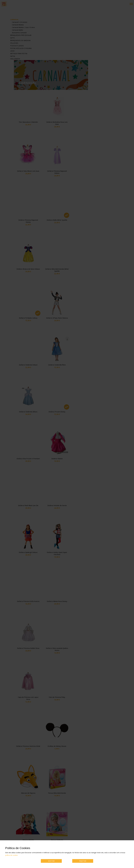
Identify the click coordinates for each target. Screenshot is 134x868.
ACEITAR (51, 861)
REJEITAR (83, 861)
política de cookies (12, 855)
